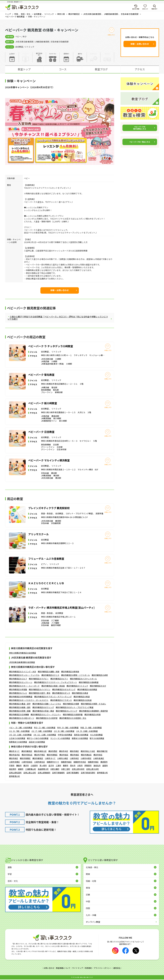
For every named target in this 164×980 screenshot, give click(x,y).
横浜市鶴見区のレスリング (67, 712)
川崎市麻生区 (40, 762)
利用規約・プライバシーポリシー (98, 968)
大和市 (80, 766)
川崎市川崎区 (63, 759)
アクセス (140, 69)
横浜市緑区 (75, 755)
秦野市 (66, 766)
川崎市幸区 (74, 759)
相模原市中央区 (80, 762)
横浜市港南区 (52, 755)
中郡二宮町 (66, 770)
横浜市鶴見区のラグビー (39, 679)
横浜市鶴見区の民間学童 (73, 715)
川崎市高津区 (99, 759)
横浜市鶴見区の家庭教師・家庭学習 (93, 712)
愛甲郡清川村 (14, 777)
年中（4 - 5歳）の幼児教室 (68, 728)
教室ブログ (101, 69)
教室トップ (24, 69)
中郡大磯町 (55, 770)
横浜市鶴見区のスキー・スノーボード (24, 686)
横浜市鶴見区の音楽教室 (89, 683)
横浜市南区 (74, 752)
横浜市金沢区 (14, 755)
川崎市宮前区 (27, 762)
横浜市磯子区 (102, 752)
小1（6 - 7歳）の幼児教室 (19, 732)
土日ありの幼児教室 (17, 739)
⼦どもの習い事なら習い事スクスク (83, 978)
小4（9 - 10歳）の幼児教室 (87, 732)
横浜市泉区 (14, 759)
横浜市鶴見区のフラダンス (61, 701)
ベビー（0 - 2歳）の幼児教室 (21, 728)
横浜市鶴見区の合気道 (83, 701)
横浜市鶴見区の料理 (92, 715)
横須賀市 (104, 762)
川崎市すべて (50, 759)
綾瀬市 (21, 770)
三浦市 (58, 766)
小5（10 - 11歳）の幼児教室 (20, 735)
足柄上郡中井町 (78, 770)
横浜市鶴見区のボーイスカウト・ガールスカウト (29, 701)
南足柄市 (13, 770)
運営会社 (117, 968)
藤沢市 (26, 766)
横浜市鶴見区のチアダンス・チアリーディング (53, 697)
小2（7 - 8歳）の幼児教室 (42, 732)
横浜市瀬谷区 (86, 755)
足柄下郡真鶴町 (73, 773)
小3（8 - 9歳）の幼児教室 (64, 732)
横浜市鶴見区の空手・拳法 (40, 694)
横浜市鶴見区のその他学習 (47, 719)
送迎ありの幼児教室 (37, 742)
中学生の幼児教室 (65, 735)
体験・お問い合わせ (140, 44)
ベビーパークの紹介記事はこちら (140, 128)
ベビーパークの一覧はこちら (140, 142)
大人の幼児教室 (96, 735)
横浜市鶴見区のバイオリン (40, 690)
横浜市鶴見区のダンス (61, 694)
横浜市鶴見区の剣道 (82, 697)
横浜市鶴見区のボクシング (43, 708)
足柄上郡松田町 (15, 773)
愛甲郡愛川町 (102, 773)
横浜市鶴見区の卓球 (100, 676)
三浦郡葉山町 (31, 770)
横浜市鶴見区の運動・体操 (49, 672)
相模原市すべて (53, 762)
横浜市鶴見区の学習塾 (18, 690)
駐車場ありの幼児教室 (18, 742)
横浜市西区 (53, 752)
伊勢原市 (88, 766)
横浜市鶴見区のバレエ (18, 694)
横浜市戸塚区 (40, 755)
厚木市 (73, 766)
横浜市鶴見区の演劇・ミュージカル (47, 704)
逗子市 (51, 766)
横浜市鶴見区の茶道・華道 (43, 712)
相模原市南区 (93, 762)
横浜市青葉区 (25, 759)
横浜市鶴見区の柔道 (80, 694)
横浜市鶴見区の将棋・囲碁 (20, 712)
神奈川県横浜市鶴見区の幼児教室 (23, 653)
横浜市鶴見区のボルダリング (64, 690)
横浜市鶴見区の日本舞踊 (19, 715)
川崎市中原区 (86, 759)
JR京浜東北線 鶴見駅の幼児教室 (22, 663)
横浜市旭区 (64, 755)
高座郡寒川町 (43, 770)
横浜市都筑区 (38, 759)
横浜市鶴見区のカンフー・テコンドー (46, 715)
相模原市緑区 (66, 762)
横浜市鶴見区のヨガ (98, 686)
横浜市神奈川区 (40, 752)
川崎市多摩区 (14, 762)
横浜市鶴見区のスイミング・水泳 (23, 672)
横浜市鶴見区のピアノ (59, 679)
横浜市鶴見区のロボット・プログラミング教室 (75, 708)
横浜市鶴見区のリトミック (77, 686)
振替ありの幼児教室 (80, 739)
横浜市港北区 (27, 755)
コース (63, 69)
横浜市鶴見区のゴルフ (18, 679)
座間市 (105, 766)
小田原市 (34, 766)
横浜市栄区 (98, 755)
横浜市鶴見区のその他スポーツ (22, 719)
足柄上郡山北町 (30, 773)
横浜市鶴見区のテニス (50, 676)
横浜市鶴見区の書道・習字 (20, 704)
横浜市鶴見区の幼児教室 (87, 690)
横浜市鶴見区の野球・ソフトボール (76, 676)
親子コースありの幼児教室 (38, 739)
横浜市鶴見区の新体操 (70, 672)
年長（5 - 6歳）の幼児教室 (91, 728)
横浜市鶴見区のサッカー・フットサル (24, 676)
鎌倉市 (19, 766)
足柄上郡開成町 (44, 773)
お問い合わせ (49, 968)
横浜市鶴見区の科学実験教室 (21, 697)
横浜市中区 (64, 752)
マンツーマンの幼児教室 (60, 739)
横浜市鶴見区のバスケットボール (83, 679)
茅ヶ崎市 (43, 766)
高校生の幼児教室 (81, 735)
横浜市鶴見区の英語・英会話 (53, 686)
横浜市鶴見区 (27, 752)
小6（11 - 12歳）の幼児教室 (45, 735)
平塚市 (12, 766)
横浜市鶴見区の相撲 (71, 704)
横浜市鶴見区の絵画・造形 (20, 708)
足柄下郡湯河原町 (88, 773)
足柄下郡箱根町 (58, 773)
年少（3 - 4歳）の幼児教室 (45, 728)
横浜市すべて (14, 752)
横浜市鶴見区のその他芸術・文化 (73, 719)
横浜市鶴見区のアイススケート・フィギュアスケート (56, 683)
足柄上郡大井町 (93, 770)
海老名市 (97, 766)
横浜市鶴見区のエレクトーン (21, 683)
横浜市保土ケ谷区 (88, 752)
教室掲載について (63, 968)
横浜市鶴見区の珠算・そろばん (93, 704)
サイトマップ (77, 968)
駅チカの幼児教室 (97, 739)
